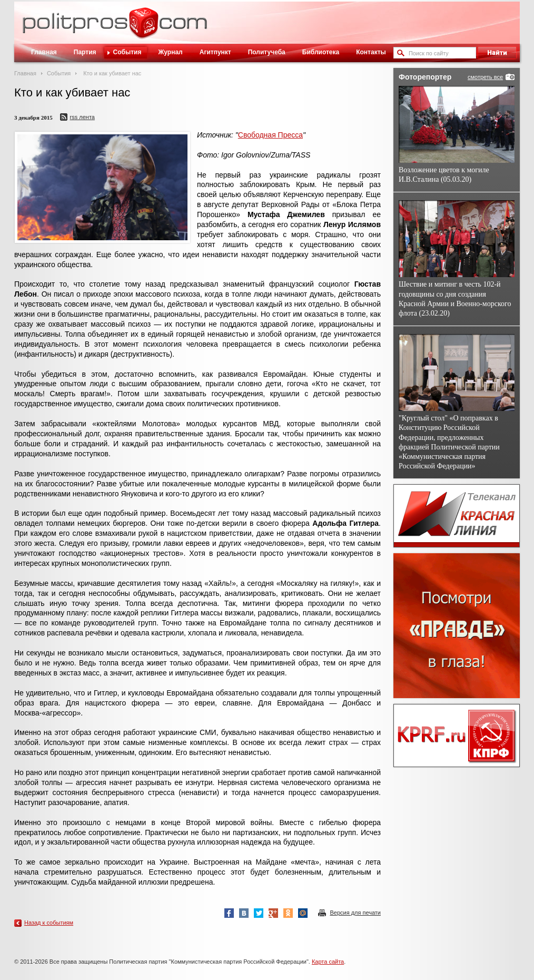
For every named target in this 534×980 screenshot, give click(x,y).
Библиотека (321, 52)
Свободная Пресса (270, 135)
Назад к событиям (49, 923)
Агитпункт (215, 52)
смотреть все (485, 77)
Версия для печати (355, 913)
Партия (85, 52)
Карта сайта (328, 962)
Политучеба (267, 52)
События (127, 52)
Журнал (170, 52)
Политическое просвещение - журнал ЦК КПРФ (144, 28)
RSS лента (82, 117)
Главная (44, 52)
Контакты (371, 52)
